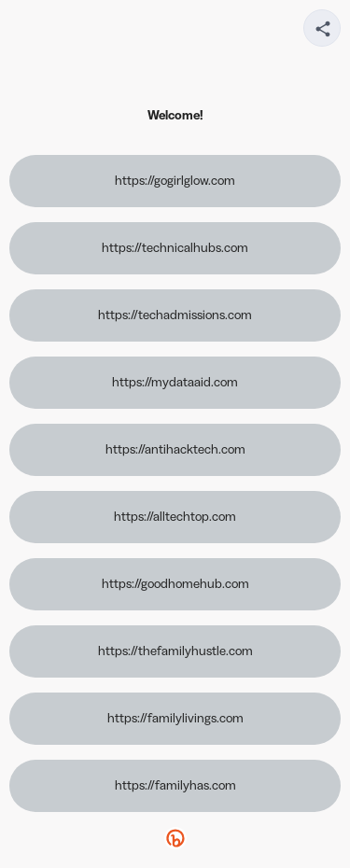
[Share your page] (322, 28)
